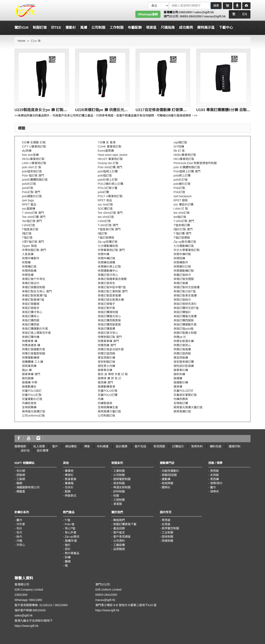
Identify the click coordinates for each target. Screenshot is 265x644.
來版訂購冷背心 (32, 312)
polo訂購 (103, 192)
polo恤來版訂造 (32, 171)
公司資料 (119, 541)
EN (245, 14)
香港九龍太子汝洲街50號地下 (34, 621)
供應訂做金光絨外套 (111, 349)
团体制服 (167, 537)
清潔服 (118, 504)
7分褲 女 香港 (107, 142)
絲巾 (19, 537)
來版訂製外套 (106, 308)
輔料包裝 (216, 446)
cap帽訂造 (180, 142)
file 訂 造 (179, 151)
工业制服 (167, 532)
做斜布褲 (179, 374)
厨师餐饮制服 (170, 528)
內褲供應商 (181, 399)
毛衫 (19, 528)
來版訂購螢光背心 (109, 316)
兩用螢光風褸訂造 (34, 411)
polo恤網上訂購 (108, 171)
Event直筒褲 (106, 151)
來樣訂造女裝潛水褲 (111, 300)
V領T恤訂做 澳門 (33, 242)
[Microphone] (237, 6)
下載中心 (226, 28)
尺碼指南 (168, 28)
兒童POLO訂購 (108, 395)
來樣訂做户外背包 (34, 279)
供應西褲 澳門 (107, 345)
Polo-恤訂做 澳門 (33, 175)
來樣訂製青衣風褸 (185, 296)
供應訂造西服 (106, 353)
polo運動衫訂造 (32, 196)
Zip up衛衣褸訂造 (185, 242)
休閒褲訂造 (29, 267)
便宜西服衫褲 (106, 358)
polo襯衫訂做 (182, 184)
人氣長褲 (28, 254)
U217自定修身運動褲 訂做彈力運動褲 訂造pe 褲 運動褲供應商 (187, 110)
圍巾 (213, 487)
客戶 (55, 446)
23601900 (185, 12)
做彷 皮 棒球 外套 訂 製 (113, 374)
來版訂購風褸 (106, 329)
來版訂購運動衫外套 (35, 329)
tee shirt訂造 (106, 217)
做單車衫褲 (181, 370)
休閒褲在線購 (106, 262)
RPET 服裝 (181, 200)
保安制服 (119, 483)
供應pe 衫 (180, 337)
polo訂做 (28, 188)
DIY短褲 (179, 147)
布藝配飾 (135, 28)
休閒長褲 (28, 275)
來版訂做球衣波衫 (185, 304)
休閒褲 (26, 262)
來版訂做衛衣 (31, 308)
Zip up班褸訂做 (108, 242)
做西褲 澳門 (105, 382)
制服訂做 (40, 28)
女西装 (166, 524)
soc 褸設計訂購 (183, 204)
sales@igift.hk (204, 12)
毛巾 (19, 532)
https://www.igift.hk (26, 626)
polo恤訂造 (105, 175)
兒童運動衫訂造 (32, 399)
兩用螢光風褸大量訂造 (188, 407)
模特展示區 (206, 28)
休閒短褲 (179, 258)
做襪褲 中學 (30, 382)
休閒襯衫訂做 (182, 267)
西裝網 (21, 475)
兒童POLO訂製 (32, 395)
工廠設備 (119, 545)
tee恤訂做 (180, 217)
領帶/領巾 (216, 483)
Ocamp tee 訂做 (108, 163)
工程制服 (119, 500)
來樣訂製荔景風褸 (109, 296)
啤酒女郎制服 (122, 487)
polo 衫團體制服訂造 (187, 167)
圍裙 (68, 561)
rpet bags (28, 200)
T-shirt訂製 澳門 (184, 221)
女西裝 (214, 475)
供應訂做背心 (182, 345)
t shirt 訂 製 (181, 209)
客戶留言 (119, 532)
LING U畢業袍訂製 (34, 163)
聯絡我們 (119, 520)
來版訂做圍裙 (31, 304)
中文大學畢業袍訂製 (187, 250)
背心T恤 (70, 528)
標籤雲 (21, 491)
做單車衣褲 (105, 370)
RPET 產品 (29, 204)
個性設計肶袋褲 (184, 366)
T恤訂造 (27, 238)
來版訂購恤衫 (182, 312)
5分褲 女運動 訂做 (34, 142)
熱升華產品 (72, 553)
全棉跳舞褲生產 (108, 407)
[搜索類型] (158, 6)
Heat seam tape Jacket (113, 155)
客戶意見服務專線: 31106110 (33, 605)
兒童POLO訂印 (183, 391)
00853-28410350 (190, 16)
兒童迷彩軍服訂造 (185, 395)
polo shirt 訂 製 (32, 167)
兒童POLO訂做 (108, 391)
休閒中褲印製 (182, 254)
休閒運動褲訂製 (184, 271)
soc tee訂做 (105, 204)
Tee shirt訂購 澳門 (34, 217)
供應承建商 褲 (31, 345)
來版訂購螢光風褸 (185, 316)
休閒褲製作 (181, 262)
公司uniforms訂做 (33, 416)
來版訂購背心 (31, 316)
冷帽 (19, 541)
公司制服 (119, 475)
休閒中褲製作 (31, 258)
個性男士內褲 (106, 366)
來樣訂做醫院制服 (34, 287)
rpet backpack (182, 196)
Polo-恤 (70, 524)
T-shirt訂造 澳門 (108, 225)
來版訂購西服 (31, 320)
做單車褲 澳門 (31, 374)
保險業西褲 (29, 366)
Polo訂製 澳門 (31, 192)
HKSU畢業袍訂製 (33, 159)
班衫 (68, 549)
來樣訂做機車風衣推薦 (112, 279)
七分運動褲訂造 (184, 246)
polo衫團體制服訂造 (35, 180)
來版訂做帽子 (106, 304)
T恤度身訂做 (30, 229)
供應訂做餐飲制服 (34, 353)
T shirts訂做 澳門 (33, 213)
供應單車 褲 (30, 341)
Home (21, 41)
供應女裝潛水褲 (184, 341)
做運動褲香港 (106, 387)
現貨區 (151, 28)
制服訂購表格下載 (125, 524)
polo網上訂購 (182, 175)
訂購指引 (178, 446)
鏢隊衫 (166, 487)
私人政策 (39, 446)
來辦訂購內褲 (31, 337)
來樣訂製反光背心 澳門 (37, 291)
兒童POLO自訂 (32, 391)
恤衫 (68, 545)
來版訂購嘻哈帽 (108, 312)
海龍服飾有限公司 (28, 487)
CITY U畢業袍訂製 (34, 147)
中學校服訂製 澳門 (34, 250)
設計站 (25, 451)
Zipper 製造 (29, 246)
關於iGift (22, 28)
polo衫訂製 (29, 184)
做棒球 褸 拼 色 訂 (110, 378)
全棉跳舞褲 (29, 407)
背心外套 (71, 532)
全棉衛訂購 (181, 403)
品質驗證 (119, 549)
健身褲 (178, 387)
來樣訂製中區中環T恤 (112, 287)
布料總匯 (103, 446)
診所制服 (119, 491)
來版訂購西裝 (31, 324)
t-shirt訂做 (104, 221)
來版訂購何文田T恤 (186, 308)
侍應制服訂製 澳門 (110, 337)
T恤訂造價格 (106, 238)
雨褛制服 (167, 541)
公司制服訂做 (106, 416)
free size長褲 (30, 155)
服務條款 (20, 446)
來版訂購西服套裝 (109, 320)
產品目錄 (119, 528)
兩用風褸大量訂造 (109, 411)
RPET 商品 (105, 200)
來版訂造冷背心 (108, 333)
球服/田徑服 (169, 475)
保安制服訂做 (106, 362)
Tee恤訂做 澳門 (32, 221)
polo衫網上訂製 (108, 180)
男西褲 (214, 479)
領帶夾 (214, 491)
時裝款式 (71, 496)
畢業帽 (69, 483)
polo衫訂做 (181, 180)
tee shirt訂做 (182, 213)
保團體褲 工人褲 (33, 362)
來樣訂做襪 (181, 283)
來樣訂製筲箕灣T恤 (34, 296)
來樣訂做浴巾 (31, 283)
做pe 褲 (27, 370)
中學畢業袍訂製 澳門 (111, 250)
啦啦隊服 (167, 483)
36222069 (61, 605)
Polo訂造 (179, 192)
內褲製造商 (105, 403)
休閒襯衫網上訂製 (109, 267)
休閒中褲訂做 (106, 258)
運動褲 (166, 479)
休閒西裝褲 (29, 271)
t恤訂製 (102, 233)
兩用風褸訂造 (182, 411)
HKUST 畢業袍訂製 (110, 159)
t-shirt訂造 (28, 225)
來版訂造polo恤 (183, 329)
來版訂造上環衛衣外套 (36, 333)
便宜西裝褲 (181, 358)
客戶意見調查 (122, 537)
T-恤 (67, 520)
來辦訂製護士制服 (185, 333)
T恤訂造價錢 (182, 238)
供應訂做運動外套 (34, 349)
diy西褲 (27, 151)
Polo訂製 (179, 188)
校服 (116, 496)
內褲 (101, 399)
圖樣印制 (235, 446)
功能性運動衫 (170, 471)
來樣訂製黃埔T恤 (33, 300)
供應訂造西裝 (182, 353)
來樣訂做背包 (106, 283)
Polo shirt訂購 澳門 (110, 167)
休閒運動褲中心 (108, 271)
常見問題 (159, 446)
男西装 (166, 520)
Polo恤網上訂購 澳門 (187, 171)
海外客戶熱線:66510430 (30, 610)
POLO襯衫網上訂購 (110, 184)
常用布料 (197, 446)
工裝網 (21, 479)
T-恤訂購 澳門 (182, 233)
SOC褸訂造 (105, 209)
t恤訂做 (27, 233)
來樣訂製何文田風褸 (187, 287)
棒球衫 (69, 475)
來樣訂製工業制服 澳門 (113, 291)
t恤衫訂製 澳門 (183, 229)
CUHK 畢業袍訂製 (110, 147)
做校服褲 (28, 378)
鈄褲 (68, 557)
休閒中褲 (104, 254)
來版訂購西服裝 (184, 320)
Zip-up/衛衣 (72, 537)
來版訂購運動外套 (185, 324)
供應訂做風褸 (182, 349)
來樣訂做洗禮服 (184, 279)
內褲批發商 (29, 403)
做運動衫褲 (181, 382)
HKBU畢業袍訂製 (185, 155)
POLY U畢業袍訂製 (110, 196)
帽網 (19, 483)
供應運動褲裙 (31, 358)
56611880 (36, 600)
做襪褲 (178, 378)
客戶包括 (140, 446)
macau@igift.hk (215, 16)
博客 (87, 446)
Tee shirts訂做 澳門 (110, 213)
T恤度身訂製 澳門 (109, 229)
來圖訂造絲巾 (182, 275)
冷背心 (21, 545)
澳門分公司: (171, 16)
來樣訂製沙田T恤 (185, 291)
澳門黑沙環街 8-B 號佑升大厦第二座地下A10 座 (126, 605)
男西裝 (214, 471)
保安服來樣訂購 (184, 362)
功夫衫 (69, 487)
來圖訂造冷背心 (108, 275)
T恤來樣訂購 (182, 225)
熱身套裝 (71, 479)
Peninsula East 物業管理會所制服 (195, 163)
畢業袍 (69, 471)
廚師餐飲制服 (122, 479)
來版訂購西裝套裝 (109, 324)
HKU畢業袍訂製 (184, 159)
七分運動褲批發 (108, 246)
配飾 (68, 491)
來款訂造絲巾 (182, 300)
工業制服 (119, 471)
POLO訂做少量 (108, 188)
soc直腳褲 (29, 209)
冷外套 (21, 524)
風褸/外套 (71, 541)
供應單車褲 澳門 (108, 341)
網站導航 (71, 446)
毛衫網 (21, 471)
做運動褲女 (29, 387)
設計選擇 (122, 446)
